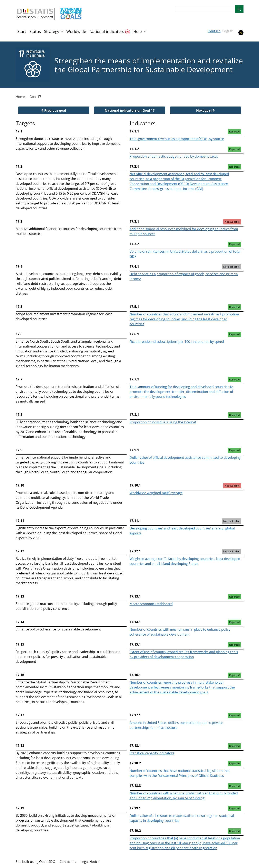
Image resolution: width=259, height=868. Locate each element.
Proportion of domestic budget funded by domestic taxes (174, 156)
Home (20, 97)
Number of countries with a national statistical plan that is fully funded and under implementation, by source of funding (184, 796)
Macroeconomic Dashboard (151, 604)
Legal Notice (90, 862)
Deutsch (214, 31)
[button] (54, 110)
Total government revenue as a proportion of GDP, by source (177, 139)
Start (22, 31)
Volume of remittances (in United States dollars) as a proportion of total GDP (185, 254)
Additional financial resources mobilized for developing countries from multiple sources (184, 231)
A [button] (241, 33)
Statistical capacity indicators (152, 753)
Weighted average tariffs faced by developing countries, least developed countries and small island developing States (185, 561)
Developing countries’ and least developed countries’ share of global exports (182, 531)
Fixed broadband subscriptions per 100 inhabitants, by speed (177, 342)
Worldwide (76, 31)
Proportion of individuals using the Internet (163, 422)
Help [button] (138, 31)
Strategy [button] (52, 31)
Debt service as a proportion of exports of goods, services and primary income (184, 276)
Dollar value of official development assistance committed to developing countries (185, 460)
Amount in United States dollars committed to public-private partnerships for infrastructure (176, 725)
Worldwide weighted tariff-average (156, 493)
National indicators (110, 32)
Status (35, 31)
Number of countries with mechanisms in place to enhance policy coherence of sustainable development (180, 632)
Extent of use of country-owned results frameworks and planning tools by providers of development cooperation (184, 654)
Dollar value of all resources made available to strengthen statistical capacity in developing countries (182, 818)
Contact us (68, 862)
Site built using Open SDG (35, 862)
